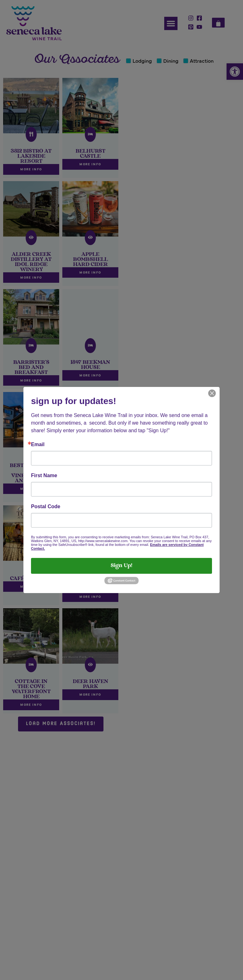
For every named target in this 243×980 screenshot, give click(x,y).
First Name (44, 476)
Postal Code (46, 507)
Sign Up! (121, 566)
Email (38, 445)
